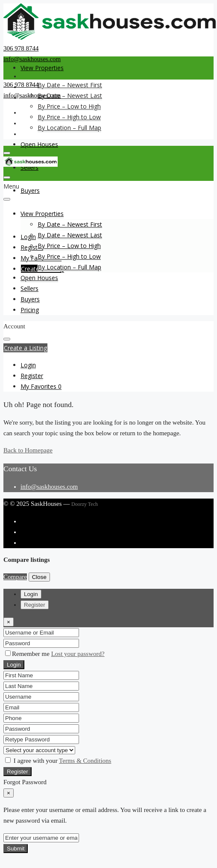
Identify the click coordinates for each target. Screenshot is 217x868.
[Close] (9, 622)
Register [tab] (35, 605)
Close (39, 577)
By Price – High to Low (69, 117)
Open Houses (39, 144)
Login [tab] (31, 594)
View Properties (42, 68)
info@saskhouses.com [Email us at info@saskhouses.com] (49, 487)
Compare (15, 577)
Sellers (29, 288)
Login (14, 665)
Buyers (30, 190)
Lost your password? (78, 654)
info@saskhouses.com (32, 59)
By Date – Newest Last (70, 96)
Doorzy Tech (85, 504)
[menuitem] (28, 365)
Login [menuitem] (28, 237)
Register (18, 772)
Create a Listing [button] (25, 348)
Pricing (30, 310)
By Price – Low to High (69, 106)
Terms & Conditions (85, 761)
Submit (16, 849)
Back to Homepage (28, 450)
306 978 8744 (21, 48)
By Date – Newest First (70, 85)
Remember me (28, 654)
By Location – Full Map (69, 128)
